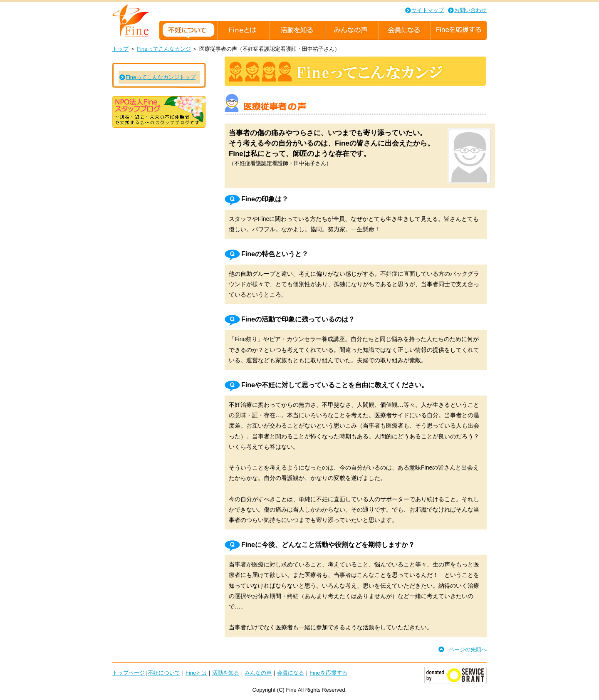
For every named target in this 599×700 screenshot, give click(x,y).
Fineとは (196, 673)
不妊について (164, 673)
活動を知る (226, 673)
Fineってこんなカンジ (164, 49)
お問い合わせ (470, 10)
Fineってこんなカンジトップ (161, 77)
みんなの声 (258, 673)
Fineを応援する (328, 673)
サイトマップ (428, 10)
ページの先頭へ (468, 649)
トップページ (129, 673)
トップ (120, 49)
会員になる (291, 673)
